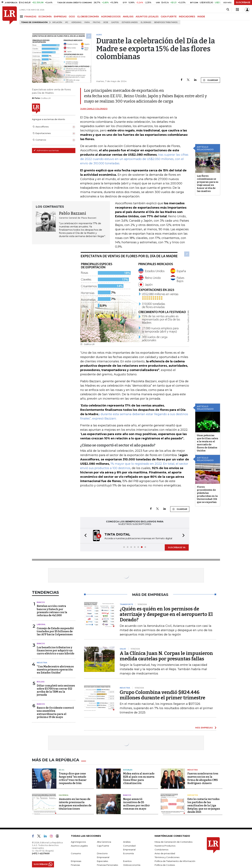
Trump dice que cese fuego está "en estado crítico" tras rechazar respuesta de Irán (73, 778)
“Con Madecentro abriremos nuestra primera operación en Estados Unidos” (55, 670)
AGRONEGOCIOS (111, 17)
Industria (42, 663)
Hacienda (64, 795)
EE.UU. (62, 770)
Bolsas (41, 682)
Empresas (76, 861)
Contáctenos (161, 850)
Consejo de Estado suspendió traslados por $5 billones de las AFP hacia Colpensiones (55, 631)
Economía (128, 853)
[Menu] (22, 16)
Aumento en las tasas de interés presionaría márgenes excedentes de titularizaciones (75, 804)
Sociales (128, 770)
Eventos (127, 861)
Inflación (57, 22)
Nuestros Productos (165, 846)
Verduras (76, 22)
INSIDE (201, 17)
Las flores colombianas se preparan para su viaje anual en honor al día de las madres (208, 184)
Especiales (102, 861)
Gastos (115, 22)
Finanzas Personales (107, 865)
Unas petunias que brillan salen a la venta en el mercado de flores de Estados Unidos (208, 443)
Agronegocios (78, 842)
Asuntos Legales (79, 846)
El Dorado (146, 22)
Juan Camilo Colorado (94, 109)
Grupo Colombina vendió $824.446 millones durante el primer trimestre (162, 695)
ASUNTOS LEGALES (147, 17)
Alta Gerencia (104, 842)
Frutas (97, 22)
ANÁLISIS (128, 17)
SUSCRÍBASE (243, 2)
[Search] (228, 10)
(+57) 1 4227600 (41, 853)
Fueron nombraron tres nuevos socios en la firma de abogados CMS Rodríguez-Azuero (203, 778)
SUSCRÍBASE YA (177, 547)
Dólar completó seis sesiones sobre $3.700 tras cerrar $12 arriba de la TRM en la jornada (56, 690)
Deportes (193, 795)
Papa (87, 22)
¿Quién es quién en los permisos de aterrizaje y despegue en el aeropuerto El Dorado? (166, 614)
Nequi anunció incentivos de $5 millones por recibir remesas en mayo (136, 804)
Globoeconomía (132, 865)
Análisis (127, 842)
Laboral (41, 624)
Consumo (76, 853)
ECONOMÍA (45, 17)
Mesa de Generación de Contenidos (173, 842)
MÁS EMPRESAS (204, 728)
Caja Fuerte (103, 846)
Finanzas (75, 865)
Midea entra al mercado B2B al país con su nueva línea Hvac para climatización (139, 778)
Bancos (41, 602)
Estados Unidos (130, 22)
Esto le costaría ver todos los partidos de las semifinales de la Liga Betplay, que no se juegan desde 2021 (204, 805)
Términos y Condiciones (167, 857)
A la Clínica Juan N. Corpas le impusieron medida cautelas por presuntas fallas (166, 656)
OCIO (72, 17)
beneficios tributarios (166, 22)
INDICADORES (187, 17)
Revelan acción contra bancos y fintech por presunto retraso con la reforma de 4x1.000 (52, 611)
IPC (67, 22)
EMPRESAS (60, 17)
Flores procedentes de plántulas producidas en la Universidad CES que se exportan (207, 494)
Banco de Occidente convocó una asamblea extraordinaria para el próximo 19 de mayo (55, 712)
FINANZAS (30, 17)
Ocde (106, 22)
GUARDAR (210, 80)
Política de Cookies (165, 865)
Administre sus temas (46, 150)
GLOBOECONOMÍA (88, 17)
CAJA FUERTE (169, 17)
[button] (85, 536)
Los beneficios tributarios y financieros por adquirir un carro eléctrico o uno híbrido (56, 650)
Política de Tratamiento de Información (175, 861)
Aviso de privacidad (165, 853)
